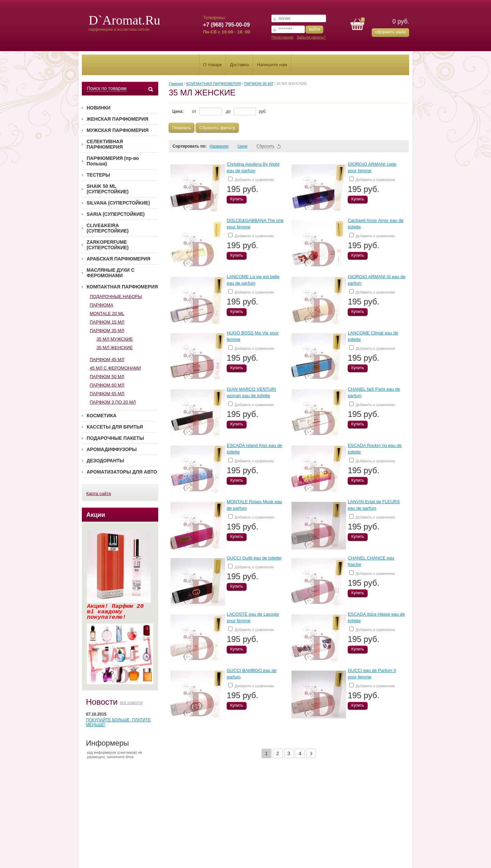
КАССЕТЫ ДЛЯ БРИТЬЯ (115, 427)
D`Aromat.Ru (124, 20)
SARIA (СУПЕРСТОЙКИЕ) (116, 214)
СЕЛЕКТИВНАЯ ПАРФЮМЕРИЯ (105, 144)
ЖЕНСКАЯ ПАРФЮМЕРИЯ (117, 119)
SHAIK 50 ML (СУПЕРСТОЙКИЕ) (108, 189)
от (207, 111)
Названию (222, 146)
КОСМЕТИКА (102, 416)
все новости (131, 703)
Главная (176, 84)
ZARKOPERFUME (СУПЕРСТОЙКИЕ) (108, 245)
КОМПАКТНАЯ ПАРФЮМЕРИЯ (122, 287)
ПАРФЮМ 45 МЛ (107, 360)
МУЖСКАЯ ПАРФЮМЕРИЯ (118, 130)
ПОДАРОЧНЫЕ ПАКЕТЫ (115, 438)
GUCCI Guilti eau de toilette (254, 558)
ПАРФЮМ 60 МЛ (107, 385)
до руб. (246, 111)
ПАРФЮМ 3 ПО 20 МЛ (113, 402)
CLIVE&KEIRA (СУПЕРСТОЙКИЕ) (108, 228)
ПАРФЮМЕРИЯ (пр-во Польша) (113, 161)
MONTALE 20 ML (107, 313)
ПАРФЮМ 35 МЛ (107, 331)
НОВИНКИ (99, 108)
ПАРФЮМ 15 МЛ (107, 322)
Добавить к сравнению (251, 179)
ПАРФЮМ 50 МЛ (107, 377)
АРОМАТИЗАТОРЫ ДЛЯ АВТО (122, 472)
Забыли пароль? (311, 37)
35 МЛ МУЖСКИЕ (115, 339)
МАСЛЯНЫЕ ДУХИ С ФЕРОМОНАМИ (110, 273)
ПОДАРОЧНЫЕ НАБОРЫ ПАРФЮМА (116, 301)
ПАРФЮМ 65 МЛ (107, 394)
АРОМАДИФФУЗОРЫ (112, 449)
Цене (246, 146)
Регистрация (282, 37)
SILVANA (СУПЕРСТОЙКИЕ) (118, 203)
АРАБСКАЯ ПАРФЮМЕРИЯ (118, 259)
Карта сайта (99, 493)
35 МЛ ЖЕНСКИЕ (115, 348)
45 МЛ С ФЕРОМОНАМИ (115, 368)
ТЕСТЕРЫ (98, 175)
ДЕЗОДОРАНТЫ (105, 461)
